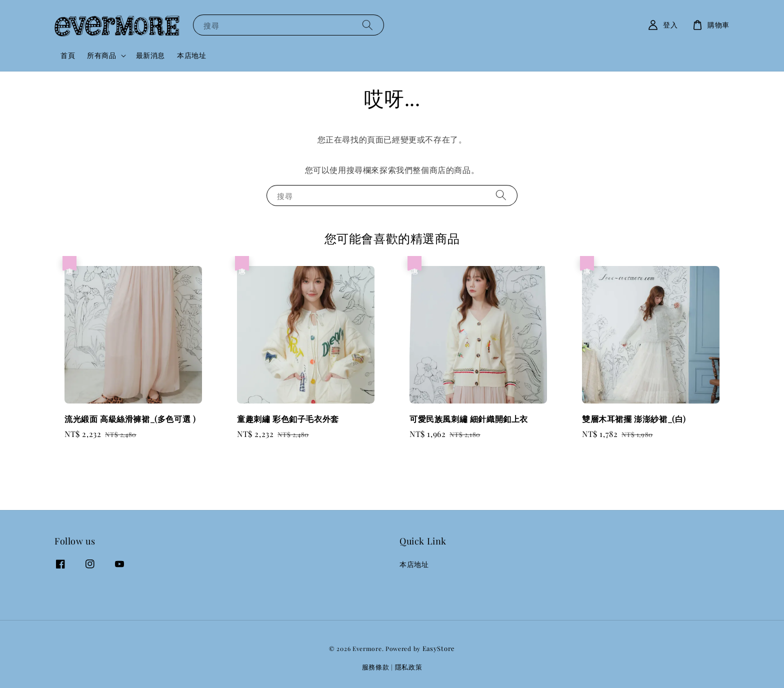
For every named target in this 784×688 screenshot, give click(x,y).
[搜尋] (367, 25)
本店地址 (191, 55)
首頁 (68, 55)
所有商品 (101, 55)
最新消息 (150, 55)
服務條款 (376, 667)
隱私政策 (409, 667)
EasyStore (439, 648)
